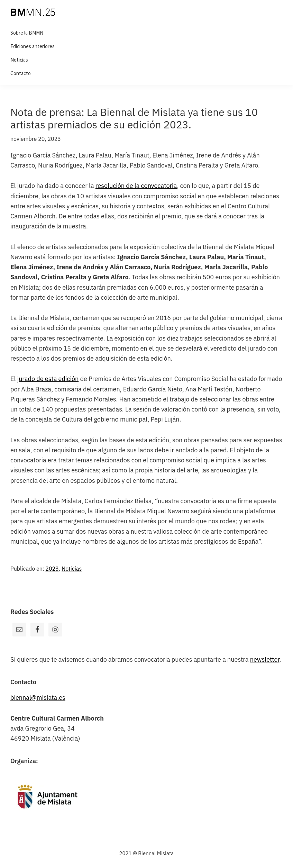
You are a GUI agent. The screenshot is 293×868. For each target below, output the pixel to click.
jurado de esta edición (48, 379)
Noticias (72, 569)
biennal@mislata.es (38, 698)
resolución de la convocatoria (136, 186)
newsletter (265, 659)
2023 (52, 569)
